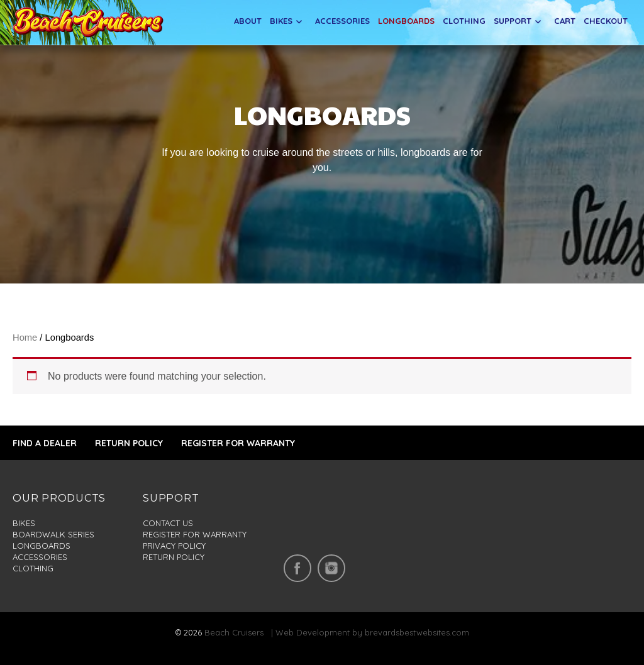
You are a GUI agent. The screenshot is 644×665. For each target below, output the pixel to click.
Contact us (168, 523)
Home (25, 338)
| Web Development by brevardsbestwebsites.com (368, 632)
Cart (565, 21)
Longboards (406, 21)
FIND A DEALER (45, 443)
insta (331, 568)
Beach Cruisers (234, 632)
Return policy (174, 557)
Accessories (342, 21)
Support (513, 21)
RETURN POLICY (129, 443)
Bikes (281, 21)
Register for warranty (195, 534)
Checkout (606, 21)
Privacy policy (174, 546)
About (248, 21)
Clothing (464, 21)
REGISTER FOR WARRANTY (238, 443)
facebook (297, 568)
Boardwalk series (53, 534)
